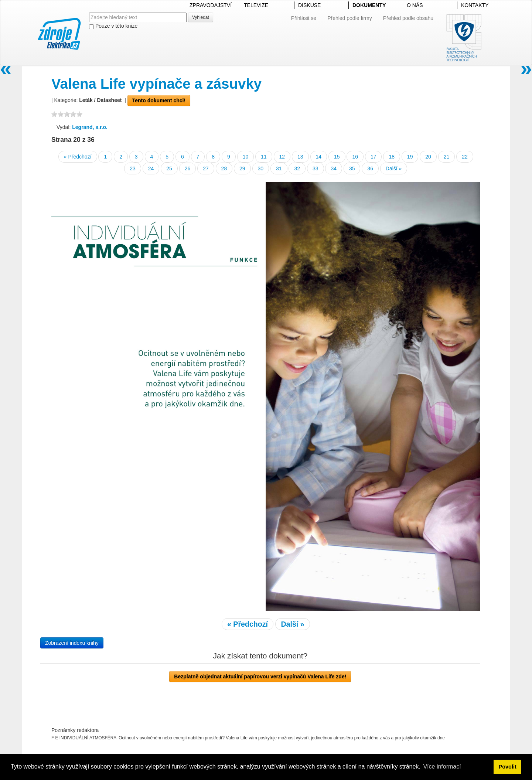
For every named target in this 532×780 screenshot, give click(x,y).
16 (355, 157)
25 (169, 168)
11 (264, 157)
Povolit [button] (508, 767)
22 (465, 157)
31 (279, 168)
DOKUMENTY (369, 5)
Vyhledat (201, 17)
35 (352, 168)
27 (206, 168)
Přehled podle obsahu (408, 18)
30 (261, 168)
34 (334, 168)
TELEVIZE (256, 5)
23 (133, 168)
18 (392, 157)
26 (188, 168)
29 (242, 168)
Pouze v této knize (113, 26)
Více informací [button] (442, 767)
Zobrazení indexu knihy (72, 643)
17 (374, 157)
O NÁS (415, 5)
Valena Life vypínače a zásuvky (156, 84)
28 (224, 168)
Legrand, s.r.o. (90, 127)
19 (410, 157)
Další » (394, 168)
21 (447, 157)
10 (246, 157)
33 (316, 168)
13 (300, 157)
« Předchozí (78, 157)
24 (151, 168)
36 (370, 168)
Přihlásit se (304, 18)
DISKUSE (309, 5)
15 (337, 157)
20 (428, 157)
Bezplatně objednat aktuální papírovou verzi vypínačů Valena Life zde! (260, 677)
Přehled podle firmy (350, 18)
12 (282, 157)
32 (297, 168)
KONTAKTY (475, 5)
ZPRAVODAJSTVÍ (211, 5)
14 (319, 157)
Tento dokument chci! (159, 101)
